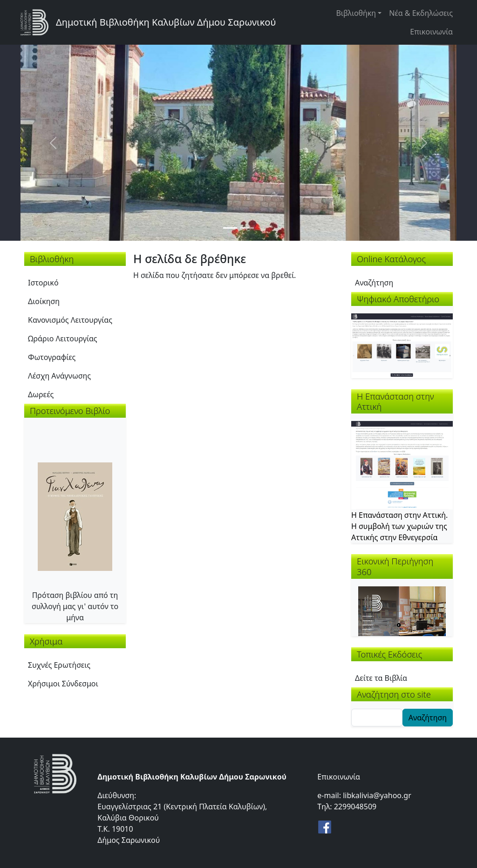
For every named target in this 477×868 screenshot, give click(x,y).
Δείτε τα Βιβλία (381, 678)
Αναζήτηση (374, 283)
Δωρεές (41, 394)
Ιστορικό (43, 283)
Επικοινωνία (431, 32)
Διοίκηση (44, 301)
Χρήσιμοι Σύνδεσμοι (63, 684)
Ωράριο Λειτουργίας (63, 339)
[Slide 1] (230, 228)
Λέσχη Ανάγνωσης (59, 376)
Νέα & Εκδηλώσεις (421, 13)
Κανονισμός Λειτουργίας (70, 320)
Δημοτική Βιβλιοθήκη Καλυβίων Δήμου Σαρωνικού (166, 22)
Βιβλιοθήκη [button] (356, 13)
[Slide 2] (247, 228)
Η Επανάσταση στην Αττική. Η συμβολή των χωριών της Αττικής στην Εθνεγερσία (399, 526)
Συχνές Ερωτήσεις (59, 665)
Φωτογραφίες (52, 357)
